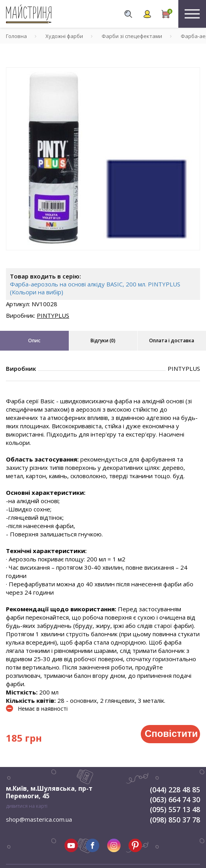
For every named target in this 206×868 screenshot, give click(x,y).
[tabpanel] (103, 159)
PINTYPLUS (53, 315)
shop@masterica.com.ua (39, 819)
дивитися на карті (27, 806)
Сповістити (171, 734)
